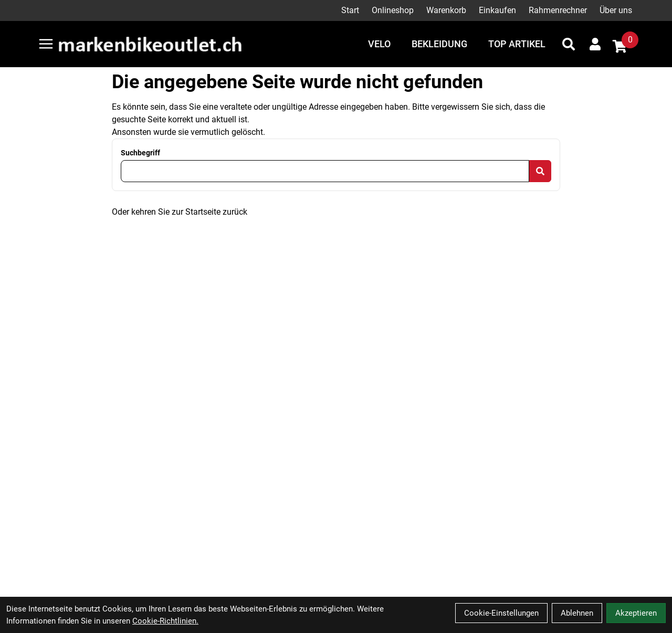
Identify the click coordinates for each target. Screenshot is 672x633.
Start (350, 10)
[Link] (46, 44)
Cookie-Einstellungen (501, 613)
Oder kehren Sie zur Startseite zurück (180, 212)
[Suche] (569, 44)
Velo (379, 44)
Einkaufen (497, 10)
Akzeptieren (636, 613)
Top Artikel (517, 44)
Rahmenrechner (558, 10)
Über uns (616, 10)
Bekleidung (439, 44)
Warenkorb (446, 10)
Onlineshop (393, 10)
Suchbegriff (140, 153)
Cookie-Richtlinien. (165, 621)
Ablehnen (577, 613)
